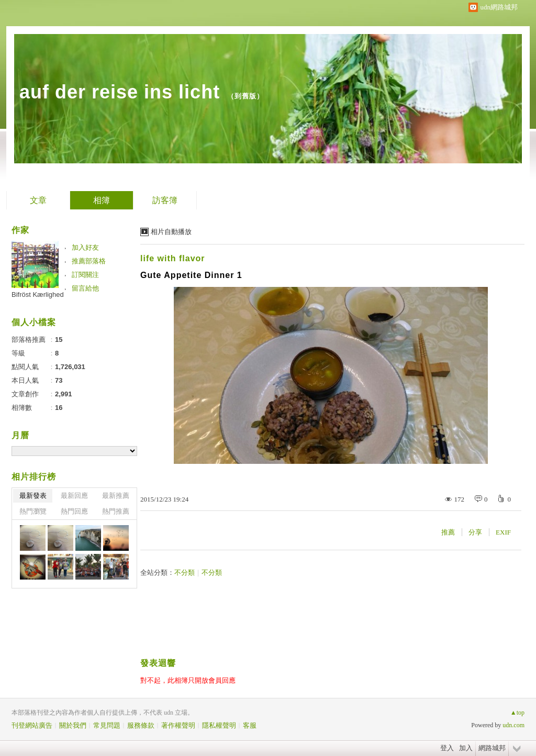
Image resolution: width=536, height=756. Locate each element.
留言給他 (85, 288)
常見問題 (107, 725)
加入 (466, 748)
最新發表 (33, 496)
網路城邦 (492, 748)
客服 (250, 725)
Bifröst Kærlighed (38, 294)
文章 (38, 200)
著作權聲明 (178, 725)
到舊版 (245, 96)
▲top (517, 713)
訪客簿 (165, 200)
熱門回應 (74, 511)
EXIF (503, 532)
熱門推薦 (116, 511)
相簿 (102, 200)
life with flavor (173, 258)
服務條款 (141, 725)
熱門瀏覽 (33, 511)
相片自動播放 (171, 232)
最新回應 (74, 496)
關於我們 (73, 725)
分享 (475, 532)
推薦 (448, 532)
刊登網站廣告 (32, 725)
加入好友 (85, 247)
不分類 (185, 572)
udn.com (513, 725)
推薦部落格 (89, 261)
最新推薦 (116, 496)
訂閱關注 (85, 275)
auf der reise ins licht (120, 92)
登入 (447, 748)
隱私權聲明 (219, 725)
